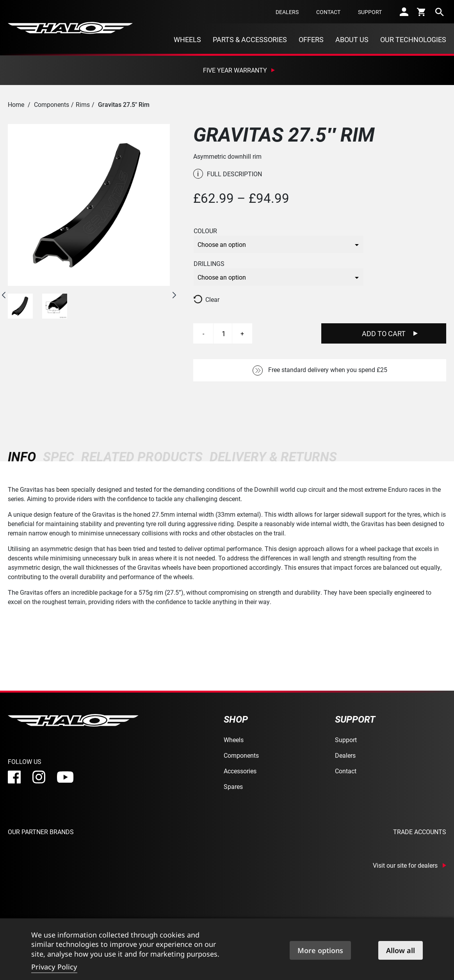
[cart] (422, 12)
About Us (352, 39)
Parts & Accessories (250, 39)
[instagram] (39, 777)
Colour (205, 231)
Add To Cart (384, 333)
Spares (233, 786)
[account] (404, 12)
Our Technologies (413, 39)
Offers (311, 39)
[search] (440, 12)
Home (16, 104)
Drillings (209, 264)
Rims (83, 104)
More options (320, 950)
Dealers (287, 12)
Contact (328, 12)
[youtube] (65, 777)
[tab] (24, 456)
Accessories (240, 771)
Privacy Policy (54, 967)
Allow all (401, 950)
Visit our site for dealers (405, 865)
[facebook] (14, 777)
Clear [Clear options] (212, 299)
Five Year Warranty (235, 70)
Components (52, 104)
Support (370, 12)
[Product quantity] (224, 333)
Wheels (187, 39)
